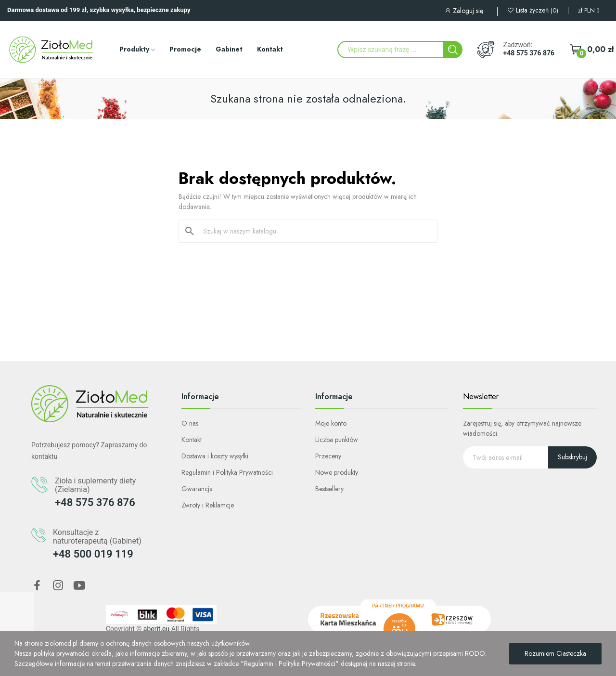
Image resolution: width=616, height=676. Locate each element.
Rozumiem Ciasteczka (555, 653)
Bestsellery (329, 489)
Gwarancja (197, 489)
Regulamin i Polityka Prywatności (227, 472)
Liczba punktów (337, 440)
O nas (190, 423)
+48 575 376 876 (529, 53)
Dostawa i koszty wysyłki (215, 456)
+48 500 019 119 (93, 554)
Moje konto (331, 423)
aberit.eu (156, 629)
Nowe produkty (337, 472)
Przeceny (328, 456)
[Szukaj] (314, 231)
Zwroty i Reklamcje (208, 505)
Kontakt (192, 440)
